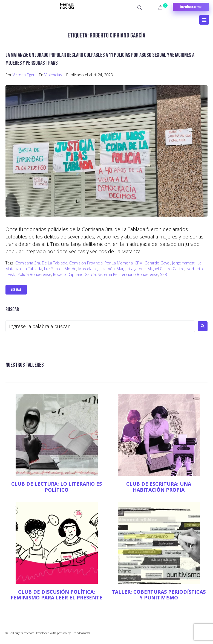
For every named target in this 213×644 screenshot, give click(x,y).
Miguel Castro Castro (166, 269)
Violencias (53, 75)
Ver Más (16, 290)
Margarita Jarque (131, 269)
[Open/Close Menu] (204, 20)
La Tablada (32, 269)
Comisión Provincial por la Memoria (101, 263)
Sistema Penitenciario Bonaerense (128, 274)
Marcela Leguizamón (97, 269)
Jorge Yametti (184, 263)
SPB (164, 274)
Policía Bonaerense (34, 274)
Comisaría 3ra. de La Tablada (41, 263)
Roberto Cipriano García (74, 274)
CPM (139, 263)
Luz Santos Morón (60, 269)
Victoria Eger (24, 75)
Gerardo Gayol (157, 263)
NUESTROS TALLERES (25, 365)
